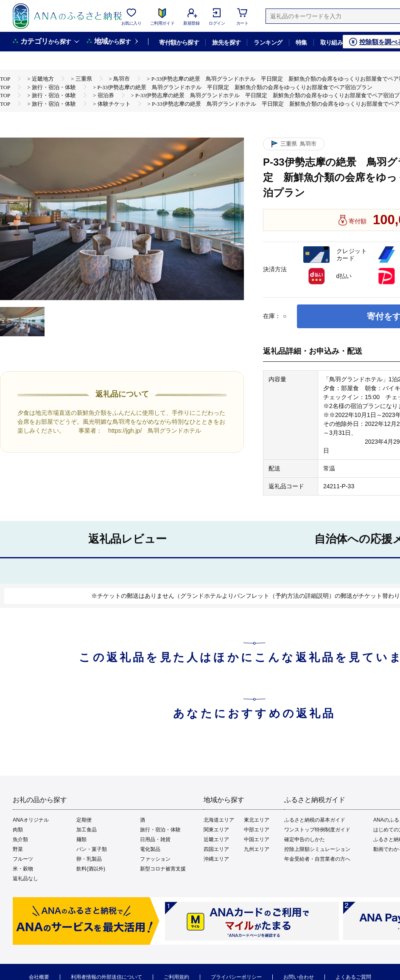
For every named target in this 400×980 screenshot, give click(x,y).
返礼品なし (25, 879)
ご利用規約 (176, 977)
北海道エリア (219, 820)
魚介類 (20, 839)
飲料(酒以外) (91, 869)
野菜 (18, 849)
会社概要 (39, 977)
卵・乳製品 (89, 859)
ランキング (268, 42)
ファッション (155, 859)
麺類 (81, 839)
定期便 (84, 820)
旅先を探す (226, 42)
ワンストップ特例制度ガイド (317, 830)
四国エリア (216, 849)
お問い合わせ (299, 977)
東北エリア (257, 820)
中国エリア (257, 839)
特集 (301, 42)
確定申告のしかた (305, 839)
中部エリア (257, 830)
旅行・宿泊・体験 (160, 830)
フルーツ (23, 859)
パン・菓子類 (92, 849)
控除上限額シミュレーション (317, 849)
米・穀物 (23, 869)
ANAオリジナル (31, 820)
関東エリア (216, 830)
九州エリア (257, 849)
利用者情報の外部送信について (106, 977)
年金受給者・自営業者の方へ (317, 859)
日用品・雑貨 (155, 839)
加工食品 (87, 830)
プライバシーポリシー (236, 977)
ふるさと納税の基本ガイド (315, 820)
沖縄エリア (216, 859)
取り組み (332, 42)
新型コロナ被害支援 (163, 869)
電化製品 (150, 849)
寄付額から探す (179, 42)
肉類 (18, 830)
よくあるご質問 (353, 977)
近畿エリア (216, 839)
